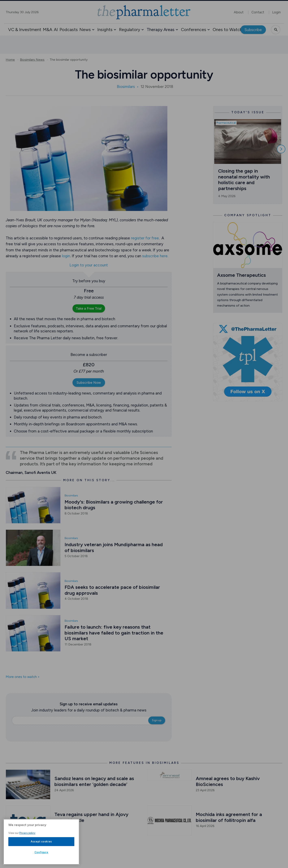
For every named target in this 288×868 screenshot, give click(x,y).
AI (56, 30)
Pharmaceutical (226, 123)
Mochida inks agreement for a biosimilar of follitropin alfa (230, 817)
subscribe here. (155, 256)
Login (276, 12)
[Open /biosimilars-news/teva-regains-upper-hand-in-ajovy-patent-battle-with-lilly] (28, 820)
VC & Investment (25, 30)
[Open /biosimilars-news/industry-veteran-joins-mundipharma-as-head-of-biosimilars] (33, 548)
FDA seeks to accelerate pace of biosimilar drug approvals (113, 590)
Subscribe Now (89, 383)
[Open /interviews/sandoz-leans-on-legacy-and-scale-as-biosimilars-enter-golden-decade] (28, 784)
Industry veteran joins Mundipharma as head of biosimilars (114, 547)
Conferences (194, 30)
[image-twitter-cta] (248, 362)
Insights (105, 30)
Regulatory (130, 30)
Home (10, 60)
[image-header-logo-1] (144, 12)
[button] (93, 30)
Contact (258, 12)
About (239, 12)
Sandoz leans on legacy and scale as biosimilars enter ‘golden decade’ (95, 781)
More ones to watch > (23, 677)
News (85, 30)
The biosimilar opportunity (69, 60)
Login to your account (89, 265)
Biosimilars (126, 87)
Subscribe (253, 30)
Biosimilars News (32, 60)
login (66, 256)
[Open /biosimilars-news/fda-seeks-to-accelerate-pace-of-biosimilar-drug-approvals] (33, 590)
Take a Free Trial (89, 308)
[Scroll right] (281, 149)
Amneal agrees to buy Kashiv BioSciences (228, 781)
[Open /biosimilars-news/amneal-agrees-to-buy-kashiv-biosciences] (169, 775)
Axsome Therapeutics (241, 275)
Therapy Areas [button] (161, 30)
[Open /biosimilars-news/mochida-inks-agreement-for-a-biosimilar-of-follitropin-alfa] (169, 820)
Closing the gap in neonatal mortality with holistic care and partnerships (245, 180)
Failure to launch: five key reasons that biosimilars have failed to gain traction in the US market (115, 633)
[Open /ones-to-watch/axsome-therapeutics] (248, 245)
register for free (145, 238)
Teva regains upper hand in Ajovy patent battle (92, 817)
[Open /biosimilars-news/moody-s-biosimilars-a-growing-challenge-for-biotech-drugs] (33, 505)
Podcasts (69, 30)
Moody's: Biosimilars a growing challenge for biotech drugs (114, 505)
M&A (48, 30)
